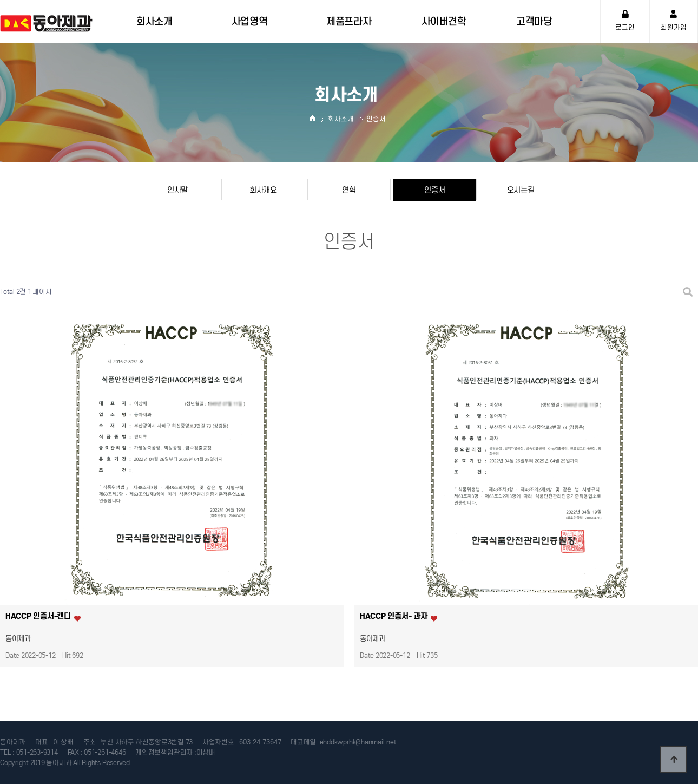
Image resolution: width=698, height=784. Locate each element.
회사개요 (263, 190)
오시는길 (521, 190)
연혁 (349, 190)
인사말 (177, 190)
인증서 (434, 190)
